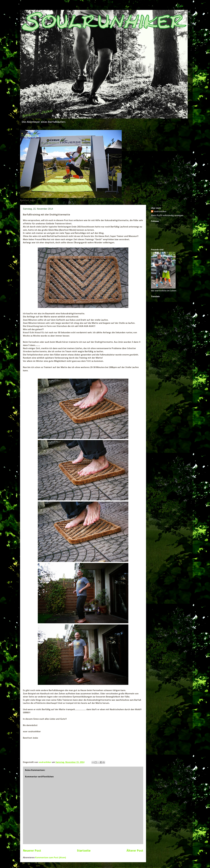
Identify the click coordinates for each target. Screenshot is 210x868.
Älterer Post (135, 851)
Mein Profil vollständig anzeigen (167, 216)
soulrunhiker (160, 212)
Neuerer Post (32, 851)
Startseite (84, 851)
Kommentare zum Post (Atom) (51, 858)
